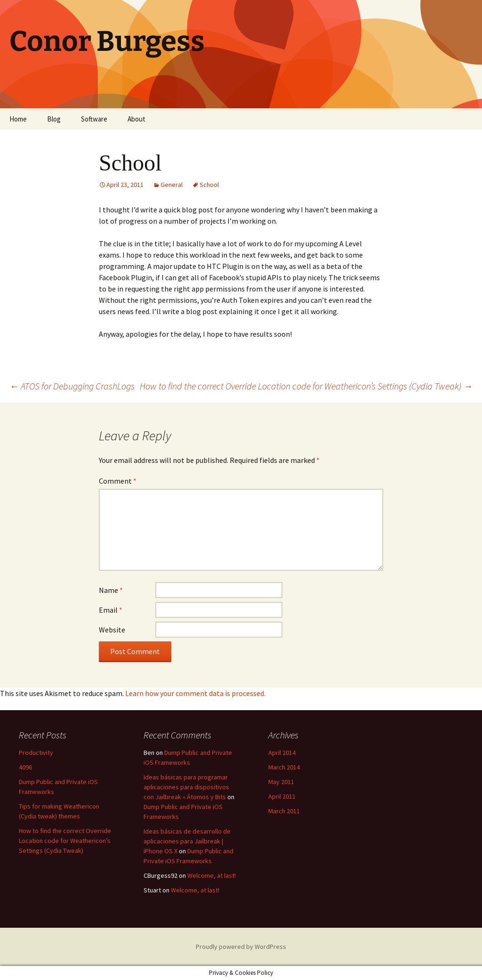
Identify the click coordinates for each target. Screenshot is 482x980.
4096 (25, 767)
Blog (54, 119)
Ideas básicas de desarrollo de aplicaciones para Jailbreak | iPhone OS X (187, 841)
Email (111, 610)
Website (112, 630)
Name (111, 590)
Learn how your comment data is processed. (195, 693)
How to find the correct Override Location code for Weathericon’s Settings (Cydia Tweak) (306, 386)
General (172, 185)
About (137, 119)
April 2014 (282, 753)
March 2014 (284, 767)
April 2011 (282, 796)
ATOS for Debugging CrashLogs (72, 386)
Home (18, 119)
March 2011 (284, 811)
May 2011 (281, 782)
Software (94, 119)
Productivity (36, 753)
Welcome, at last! (212, 875)
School (209, 185)
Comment (118, 481)
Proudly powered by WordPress (241, 947)
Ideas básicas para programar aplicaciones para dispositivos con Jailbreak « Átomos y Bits (186, 787)
